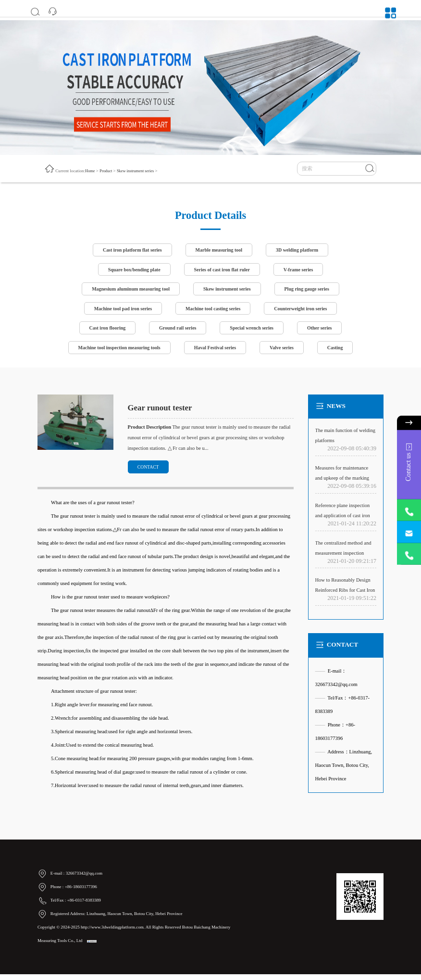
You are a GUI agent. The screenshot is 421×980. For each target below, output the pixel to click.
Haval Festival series (216, 351)
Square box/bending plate (131, 271)
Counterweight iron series (305, 311)
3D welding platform (301, 250)
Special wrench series (254, 331)
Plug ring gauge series (311, 291)
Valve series (285, 351)
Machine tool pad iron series (119, 311)
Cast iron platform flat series (129, 250)
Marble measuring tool (219, 250)
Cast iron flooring (103, 331)
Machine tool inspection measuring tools (115, 351)
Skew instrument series (139, 171)
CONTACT (150, 472)
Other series (324, 331)
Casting (340, 351)
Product (107, 171)
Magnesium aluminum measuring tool (128, 291)
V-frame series (302, 271)
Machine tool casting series (213, 311)
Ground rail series (176, 331)
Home (90, 171)
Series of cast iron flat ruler (223, 271)
